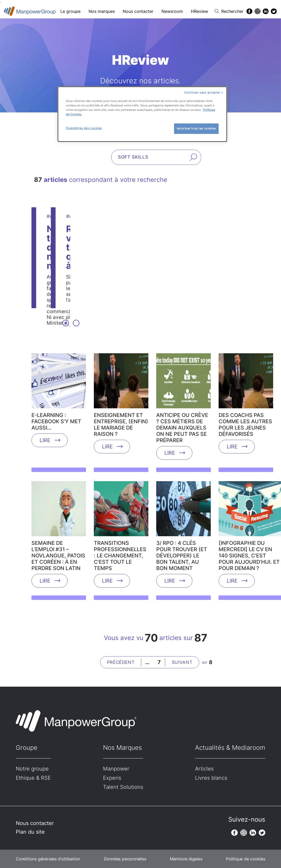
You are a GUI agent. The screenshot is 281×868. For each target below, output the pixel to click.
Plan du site (30, 832)
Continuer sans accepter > (204, 93)
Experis (112, 778)
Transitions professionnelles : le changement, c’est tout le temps (120, 556)
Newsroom (172, 11)
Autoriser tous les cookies (196, 128)
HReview (199, 11)
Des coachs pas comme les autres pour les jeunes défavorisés (245, 425)
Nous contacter (138, 11)
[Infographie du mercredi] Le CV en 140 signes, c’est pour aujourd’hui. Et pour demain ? (249, 556)
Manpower (116, 769)
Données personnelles (125, 859)
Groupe (27, 748)
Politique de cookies (246, 859)
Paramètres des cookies (84, 128)
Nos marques (102, 11)
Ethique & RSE (33, 778)
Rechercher (232, 11)
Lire (59, 286)
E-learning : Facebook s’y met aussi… (56, 421)
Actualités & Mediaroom (230, 748)
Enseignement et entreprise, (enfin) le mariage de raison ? (121, 425)
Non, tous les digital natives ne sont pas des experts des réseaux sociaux (127, 238)
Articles (204, 769)
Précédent (121, 662)
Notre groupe (32, 769)
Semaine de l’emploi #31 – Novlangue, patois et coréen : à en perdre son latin (58, 556)
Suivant (182, 662)
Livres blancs (211, 778)
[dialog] (142, 114)
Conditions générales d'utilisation (48, 859)
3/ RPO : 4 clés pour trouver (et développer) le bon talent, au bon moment (182, 556)
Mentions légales (186, 859)
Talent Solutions (123, 787)
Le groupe (70, 11)
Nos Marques (122, 748)
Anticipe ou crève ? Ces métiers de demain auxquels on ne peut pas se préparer (182, 428)
